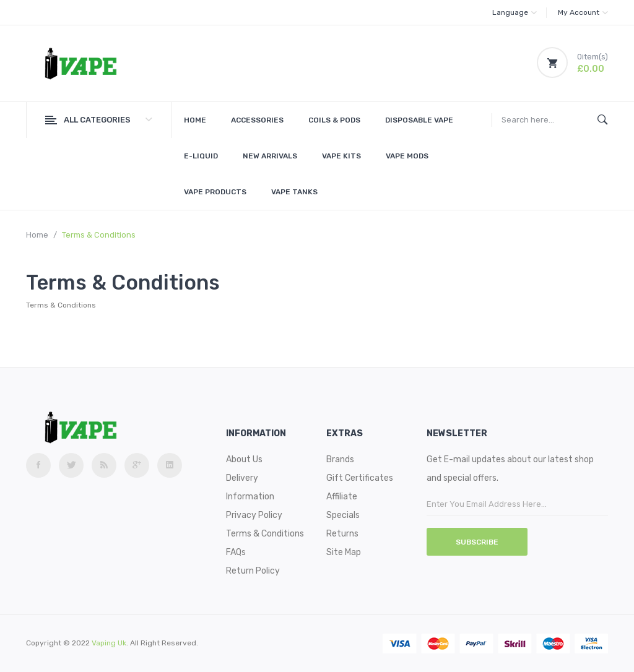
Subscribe (477, 542)
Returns (342, 534)
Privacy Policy (254, 515)
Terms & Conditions (99, 235)
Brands (340, 459)
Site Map (344, 552)
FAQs (236, 552)
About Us (244, 459)
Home (37, 235)
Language (515, 12)
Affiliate (342, 497)
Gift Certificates (360, 478)
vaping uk (109, 643)
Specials (343, 515)
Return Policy (253, 571)
